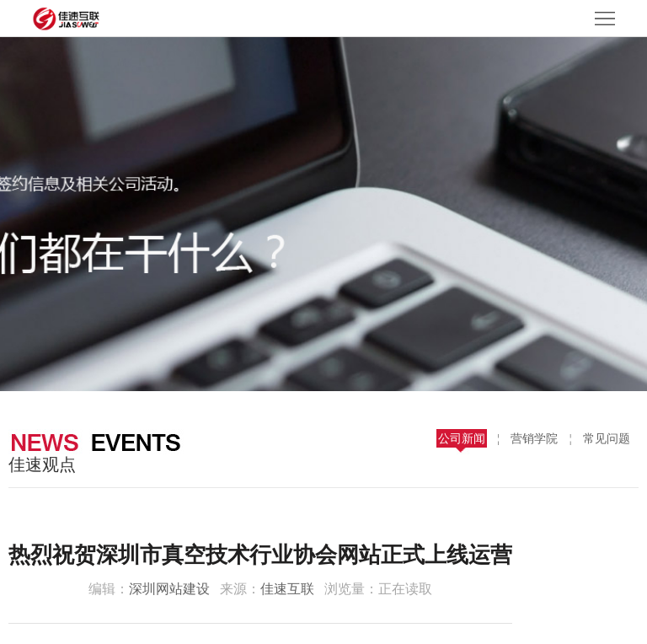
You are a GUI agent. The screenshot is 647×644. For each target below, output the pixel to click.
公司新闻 (462, 439)
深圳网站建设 (169, 589)
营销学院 (534, 439)
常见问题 (607, 439)
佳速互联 (287, 589)
